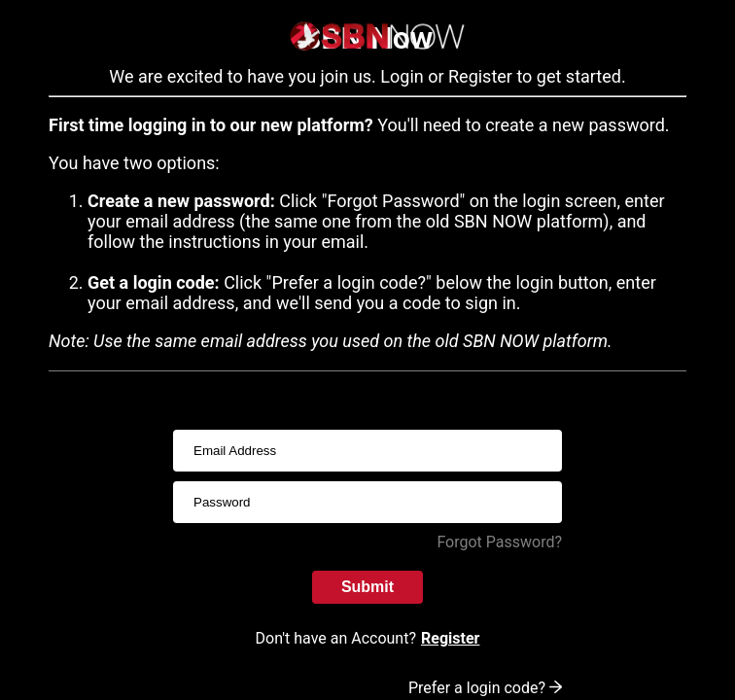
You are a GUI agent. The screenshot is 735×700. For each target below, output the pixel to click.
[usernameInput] (367, 451)
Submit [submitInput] (367, 587)
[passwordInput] (367, 502)
